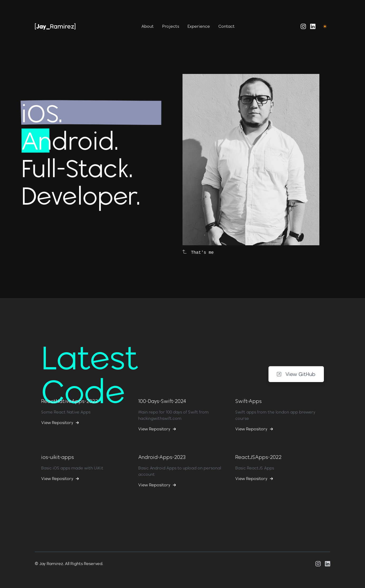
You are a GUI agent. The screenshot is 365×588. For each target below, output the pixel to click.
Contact (227, 26)
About (148, 26)
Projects (171, 26)
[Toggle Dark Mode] (325, 26)
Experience (199, 26)
